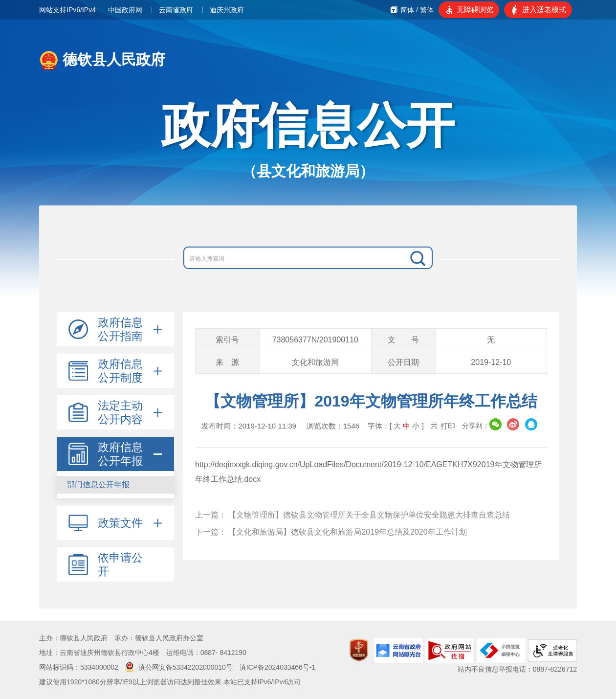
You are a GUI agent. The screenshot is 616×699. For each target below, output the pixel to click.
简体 (407, 10)
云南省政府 (176, 10)
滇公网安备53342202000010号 (179, 667)
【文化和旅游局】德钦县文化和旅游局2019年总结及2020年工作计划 (347, 532)
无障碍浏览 (475, 10)
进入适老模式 (544, 10)
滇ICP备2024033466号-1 (278, 667)
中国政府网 (125, 10)
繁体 (427, 10)
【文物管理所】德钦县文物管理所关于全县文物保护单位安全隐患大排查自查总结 (369, 515)
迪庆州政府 (227, 10)
